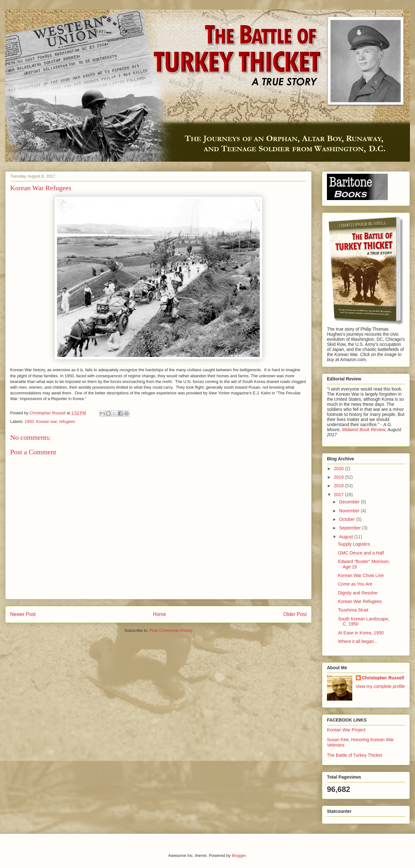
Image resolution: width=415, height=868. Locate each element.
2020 (339, 469)
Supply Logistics (354, 544)
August (346, 537)
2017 (339, 495)
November (350, 511)
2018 (339, 486)
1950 (29, 421)
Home (160, 614)
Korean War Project (346, 730)
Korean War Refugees (360, 601)
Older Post (295, 614)
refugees (67, 421)
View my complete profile (380, 686)
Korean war (47, 421)
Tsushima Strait (353, 610)
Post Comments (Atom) (171, 630)
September (350, 528)
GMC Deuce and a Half (361, 553)
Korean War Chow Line (361, 575)
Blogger (239, 855)
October (348, 519)
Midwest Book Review (363, 430)
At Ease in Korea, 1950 (361, 633)
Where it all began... (358, 641)
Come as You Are (355, 584)
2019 (339, 477)
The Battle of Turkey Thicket (354, 755)
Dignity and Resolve (358, 593)
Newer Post (23, 614)
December (350, 502)
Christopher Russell (383, 678)
